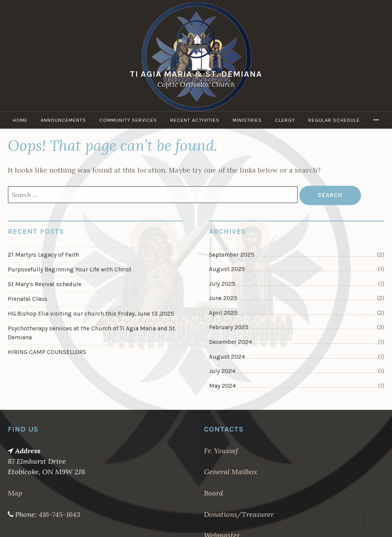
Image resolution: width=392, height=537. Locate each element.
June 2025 (223, 298)
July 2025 (222, 284)
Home (20, 120)
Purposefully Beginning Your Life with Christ (70, 269)
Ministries (247, 120)
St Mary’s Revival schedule (45, 284)
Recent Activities (195, 120)
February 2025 (229, 327)
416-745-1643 (60, 514)
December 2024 (231, 342)
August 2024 (227, 357)
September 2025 (232, 255)
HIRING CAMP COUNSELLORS (47, 352)
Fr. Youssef (221, 451)
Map (15, 493)
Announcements (63, 120)
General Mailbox (231, 472)
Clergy (285, 120)
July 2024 (222, 371)
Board (213, 493)
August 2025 (227, 269)
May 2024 (222, 386)
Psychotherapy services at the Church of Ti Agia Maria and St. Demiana (92, 333)
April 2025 (223, 313)
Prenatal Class (28, 299)
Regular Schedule (334, 120)
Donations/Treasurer (239, 514)
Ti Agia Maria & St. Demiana (196, 74)
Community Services (128, 120)
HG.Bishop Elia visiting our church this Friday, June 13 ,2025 (91, 314)
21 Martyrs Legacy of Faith (43, 255)
